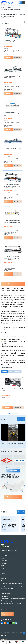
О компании (4, 563)
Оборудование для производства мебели (10, 9)
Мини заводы (4, 591)
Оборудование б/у (5, 596)
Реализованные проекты (7, 553)
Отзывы (4, 512)
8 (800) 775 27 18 (8, 609)
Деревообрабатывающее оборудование (11, 584)
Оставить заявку (13, 284)
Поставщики (4, 561)
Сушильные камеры (6, 594)
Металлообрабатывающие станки (9, 581)
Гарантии (3, 558)
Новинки (4, 371)
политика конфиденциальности (18, 633)
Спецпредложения (15, 371)
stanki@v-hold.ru (8, 620)
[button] (20, 3)
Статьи (2, 571)
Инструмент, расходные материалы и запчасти (13, 599)
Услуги (2, 566)
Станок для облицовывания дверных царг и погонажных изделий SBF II (12, 186)
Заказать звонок (7, 614)
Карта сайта (3, 636)
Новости (3, 568)
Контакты (3, 578)
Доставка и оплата (6, 556)
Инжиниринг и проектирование (9, 551)
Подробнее (17, 58)
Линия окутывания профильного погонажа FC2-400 (12, 114)
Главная (3, 8)
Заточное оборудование (7, 589)
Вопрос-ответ (4, 576)
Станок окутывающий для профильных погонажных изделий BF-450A (12, 258)
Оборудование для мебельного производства (13, 586)
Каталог (10, 8)
